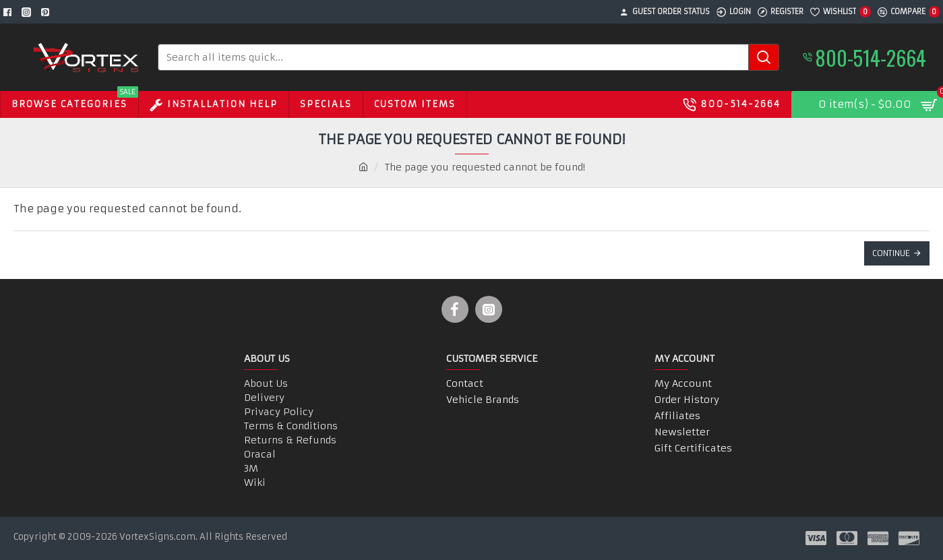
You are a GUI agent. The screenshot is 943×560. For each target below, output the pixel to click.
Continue (891, 253)
